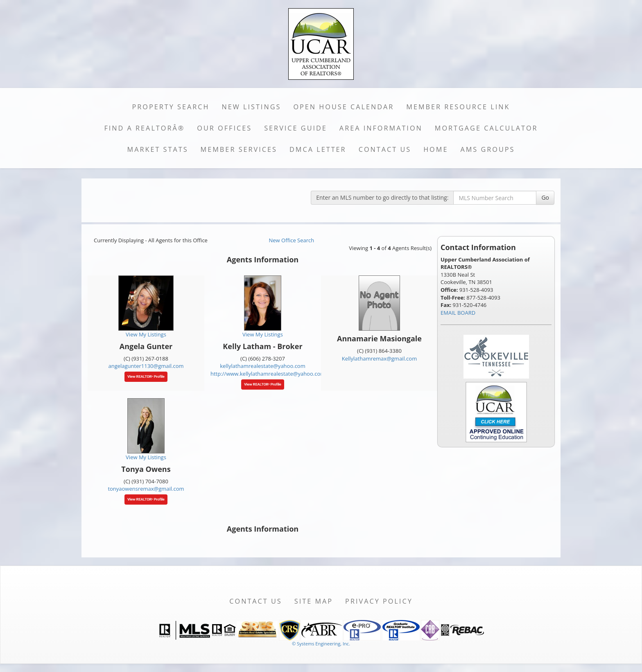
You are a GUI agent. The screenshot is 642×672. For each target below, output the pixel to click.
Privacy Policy (379, 601)
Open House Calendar (344, 107)
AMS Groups (487, 149)
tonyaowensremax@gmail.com (146, 489)
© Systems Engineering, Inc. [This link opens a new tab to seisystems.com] (321, 644)
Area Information (381, 128)
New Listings (252, 107)
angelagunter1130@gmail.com (146, 366)
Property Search (171, 107)
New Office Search (292, 240)
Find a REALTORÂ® (144, 128)
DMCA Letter (318, 149)
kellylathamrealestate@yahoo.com (262, 366)
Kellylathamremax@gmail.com (379, 359)
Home (436, 149)
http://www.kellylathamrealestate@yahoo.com (268, 374)
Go (545, 197)
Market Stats (158, 149)
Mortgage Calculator (486, 128)
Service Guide (296, 128)
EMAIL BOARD (458, 313)
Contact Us (385, 149)
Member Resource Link (458, 107)
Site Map (314, 601)
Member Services (239, 149)
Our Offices (224, 128)
